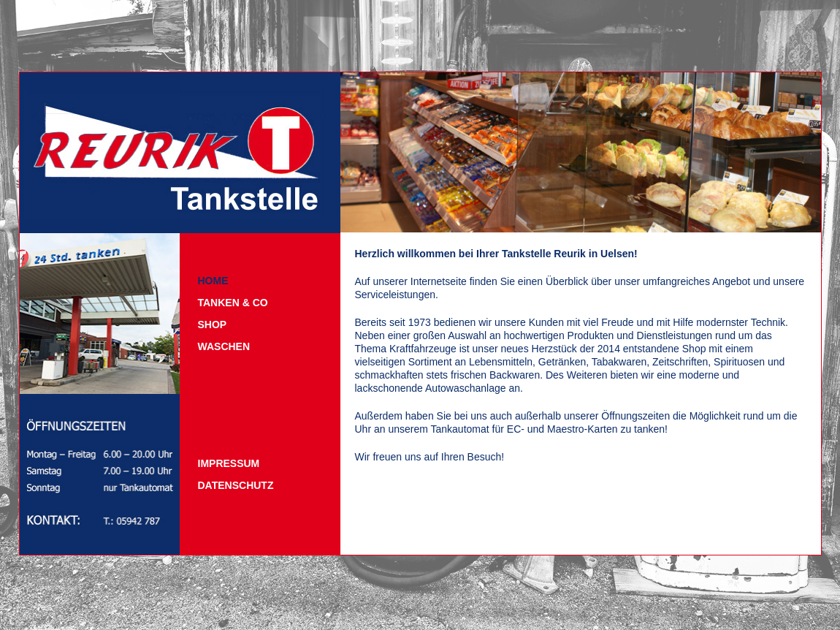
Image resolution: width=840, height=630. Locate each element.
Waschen (224, 346)
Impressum (229, 463)
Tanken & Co (233, 303)
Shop (213, 325)
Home (213, 281)
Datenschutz (236, 485)
